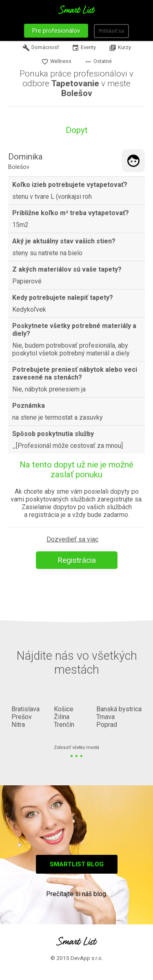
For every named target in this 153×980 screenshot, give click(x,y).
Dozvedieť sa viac (72, 539)
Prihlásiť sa (111, 31)
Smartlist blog (77, 864)
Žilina (62, 717)
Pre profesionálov (56, 31)
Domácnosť (41, 48)
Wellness (56, 62)
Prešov (22, 717)
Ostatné (98, 62)
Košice (64, 709)
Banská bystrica (119, 709)
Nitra (18, 725)
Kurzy (120, 48)
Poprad (107, 725)
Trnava (105, 717)
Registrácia (77, 560)
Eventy (84, 48)
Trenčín (64, 725)
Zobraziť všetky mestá (76, 748)
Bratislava (25, 709)
